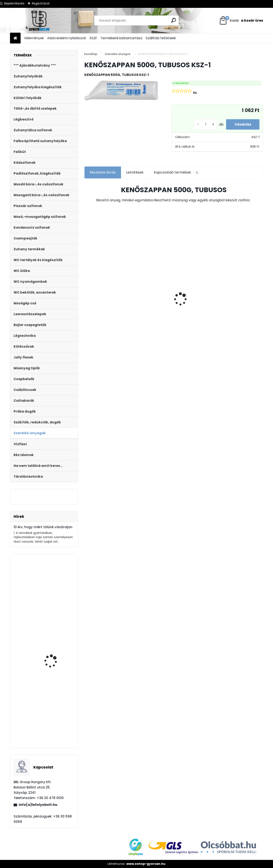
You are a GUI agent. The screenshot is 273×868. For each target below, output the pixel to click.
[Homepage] (15, 38)
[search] (174, 20)
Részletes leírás (103, 172)
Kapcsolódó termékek (177, 172)
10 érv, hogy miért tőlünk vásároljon (43, 527)
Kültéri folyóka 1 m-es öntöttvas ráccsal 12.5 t (56, 650)
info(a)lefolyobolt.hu (38, 805)
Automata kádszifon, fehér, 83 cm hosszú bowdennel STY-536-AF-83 (56, 597)
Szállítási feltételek (161, 38)
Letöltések (135, 172)
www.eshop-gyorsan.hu (146, 864)
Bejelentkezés (14, 3)
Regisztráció (41, 3)
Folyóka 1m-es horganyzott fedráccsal (144, 281)
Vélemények (34, 38)
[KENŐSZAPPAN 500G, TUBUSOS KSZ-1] (121, 91)
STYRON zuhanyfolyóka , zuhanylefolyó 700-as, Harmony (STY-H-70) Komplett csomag (196, 307)
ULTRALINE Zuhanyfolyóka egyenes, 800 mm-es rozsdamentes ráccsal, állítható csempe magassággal (240, 315)
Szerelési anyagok (118, 54)
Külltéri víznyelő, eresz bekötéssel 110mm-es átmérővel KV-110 (106, 271)
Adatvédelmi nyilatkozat (67, 38)
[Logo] (39, 21)
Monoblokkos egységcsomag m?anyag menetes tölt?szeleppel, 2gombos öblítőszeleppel (54, 721)
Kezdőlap (91, 54)
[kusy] (205, 124)
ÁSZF (93, 38)
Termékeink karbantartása (121, 38)
